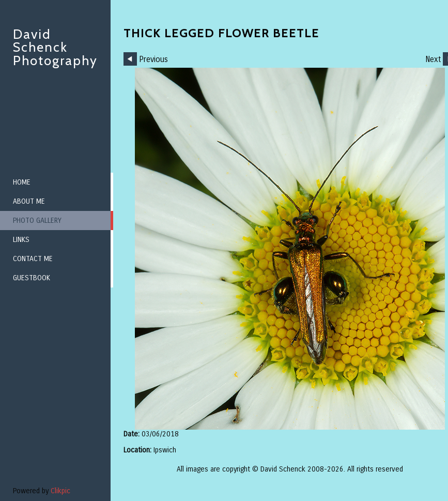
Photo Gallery (37, 221)
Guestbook (32, 278)
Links (21, 240)
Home (22, 182)
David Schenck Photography (55, 47)
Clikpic (60, 491)
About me (29, 201)
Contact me (33, 259)
